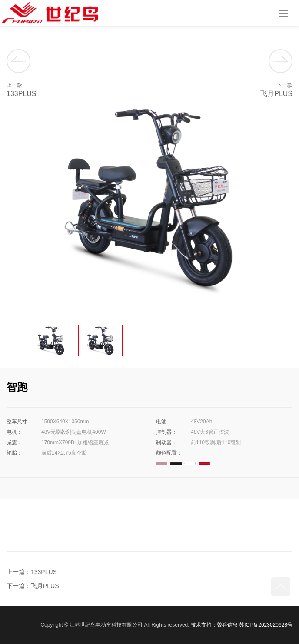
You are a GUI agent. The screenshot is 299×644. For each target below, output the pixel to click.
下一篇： (19, 586)
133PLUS (44, 572)
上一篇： (19, 572)
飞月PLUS (45, 586)
